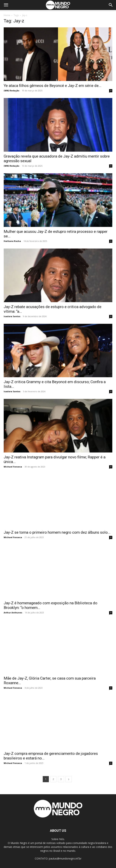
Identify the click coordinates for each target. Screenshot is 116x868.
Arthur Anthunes (13, 613)
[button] (6, 5)
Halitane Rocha (12, 241)
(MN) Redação (11, 91)
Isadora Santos (12, 316)
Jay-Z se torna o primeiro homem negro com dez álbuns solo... (57, 532)
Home (7, 15)
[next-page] (69, 779)
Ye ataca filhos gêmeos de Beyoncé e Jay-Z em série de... (53, 86)
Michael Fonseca (13, 467)
